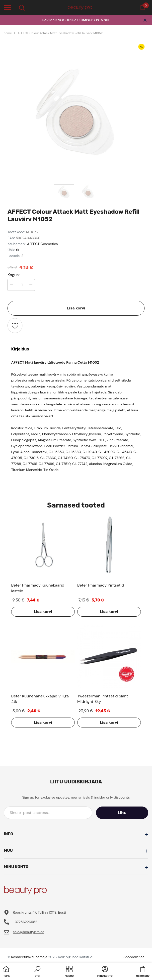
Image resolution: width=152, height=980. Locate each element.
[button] (37, 972)
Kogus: (14, 275)
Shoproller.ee (134, 957)
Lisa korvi (76, 308)
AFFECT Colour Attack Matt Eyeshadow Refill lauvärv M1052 (60, 33)
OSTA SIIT (102, 20)
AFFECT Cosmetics (42, 244)
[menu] (7, 7)
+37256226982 (25, 922)
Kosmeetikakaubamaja (29, 957)
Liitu (126, 813)
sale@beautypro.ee (29, 932)
